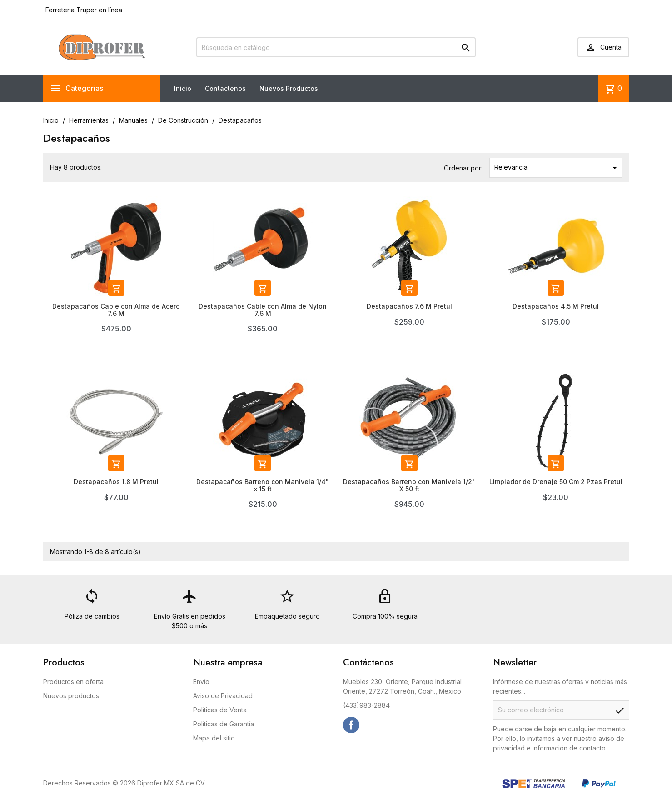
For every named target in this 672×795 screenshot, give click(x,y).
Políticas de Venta (220, 710)
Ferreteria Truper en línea (83, 10)
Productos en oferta (73, 682)
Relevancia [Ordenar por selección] (557, 168)
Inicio (183, 88)
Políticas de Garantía (224, 724)
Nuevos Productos (289, 88)
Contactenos (225, 88)
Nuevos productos (71, 696)
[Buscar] (336, 47)
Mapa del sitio (214, 738)
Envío (201, 682)
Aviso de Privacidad (223, 696)
